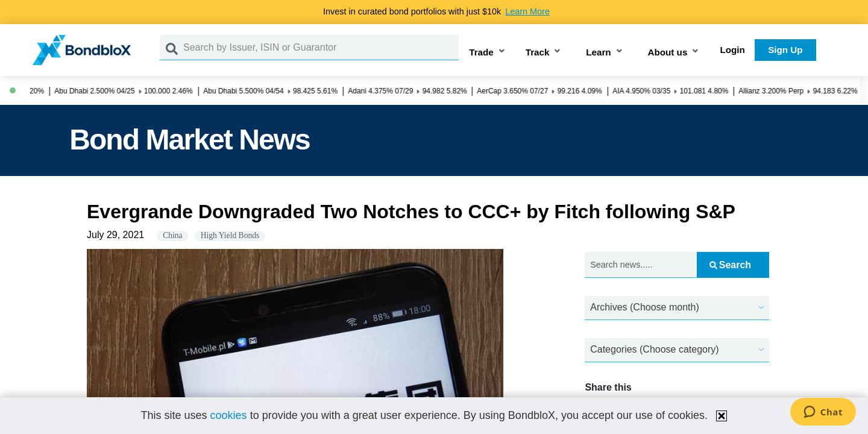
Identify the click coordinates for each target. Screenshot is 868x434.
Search (730, 265)
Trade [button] (481, 52)
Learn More (527, 11)
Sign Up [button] (785, 50)
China (172, 235)
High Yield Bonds (230, 235)
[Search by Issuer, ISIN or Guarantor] (321, 48)
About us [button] (668, 52)
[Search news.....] (641, 265)
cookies (229, 415)
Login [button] (733, 50)
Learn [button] (598, 52)
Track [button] (538, 52)
